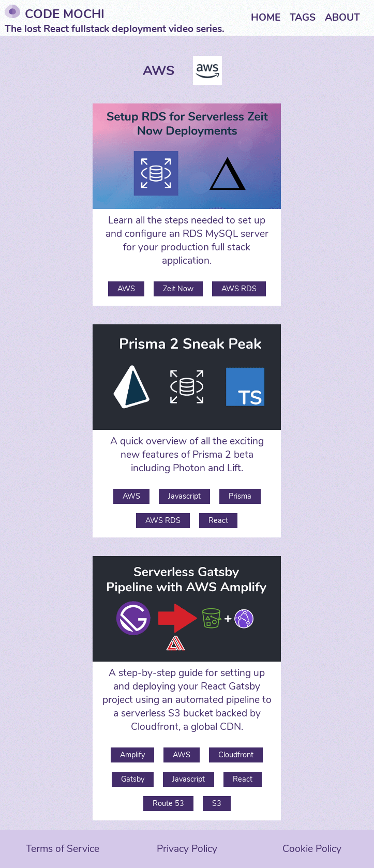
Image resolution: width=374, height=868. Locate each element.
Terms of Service (63, 849)
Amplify (132, 755)
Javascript (184, 496)
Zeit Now (178, 289)
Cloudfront (236, 755)
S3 (217, 803)
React (218, 520)
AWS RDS (239, 289)
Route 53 (168, 803)
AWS (126, 289)
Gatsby (133, 779)
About (342, 18)
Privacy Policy (187, 849)
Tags (303, 18)
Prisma (240, 496)
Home (266, 18)
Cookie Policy (312, 849)
